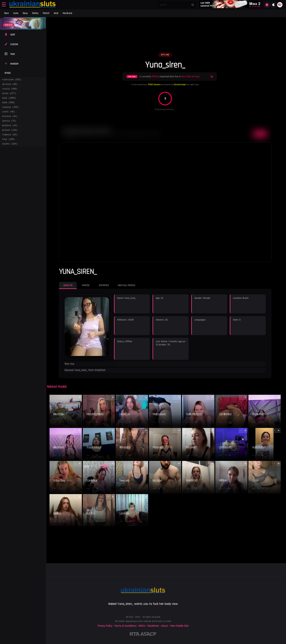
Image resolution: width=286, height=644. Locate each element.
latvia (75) (9, 126)
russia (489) (10, 90)
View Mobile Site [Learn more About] (179, 626)
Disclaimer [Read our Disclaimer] (153, 626)
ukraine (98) (10, 85)
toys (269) (8, 146)
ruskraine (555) (12, 80)
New (7, 13)
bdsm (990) (8, 106)
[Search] (174, 5)
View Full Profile (126, 285)
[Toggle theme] (274, 5)
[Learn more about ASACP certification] (148, 635)
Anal (56, 13)
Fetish (46, 13)
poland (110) (10, 136)
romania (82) (10, 141)
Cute (16, 13)
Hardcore (67, 13)
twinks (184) (10, 152)
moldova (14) (10, 131)
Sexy (25, 13)
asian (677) (9, 95)
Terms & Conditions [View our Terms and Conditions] (125, 626)
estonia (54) (10, 121)
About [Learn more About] (165, 626)
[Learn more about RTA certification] (135, 635)
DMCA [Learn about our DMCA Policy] (142, 626)
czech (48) (8, 116)
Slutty (35, 13)
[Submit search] (193, 5)
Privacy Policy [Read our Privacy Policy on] (105, 626)
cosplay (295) (10, 111)
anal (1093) (9, 100)
